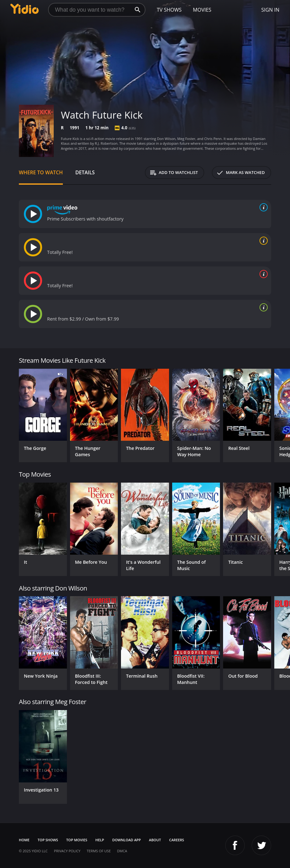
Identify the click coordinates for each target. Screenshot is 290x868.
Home (24, 840)
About (155, 840)
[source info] (262, 207)
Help (100, 840)
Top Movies (77, 840)
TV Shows (169, 10)
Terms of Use (99, 851)
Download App (126, 840)
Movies (202, 10)
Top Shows (48, 840)
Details (85, 172)
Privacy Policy (67, 851)
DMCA (122, 851)
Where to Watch (41, 172)
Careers (176, 840)
